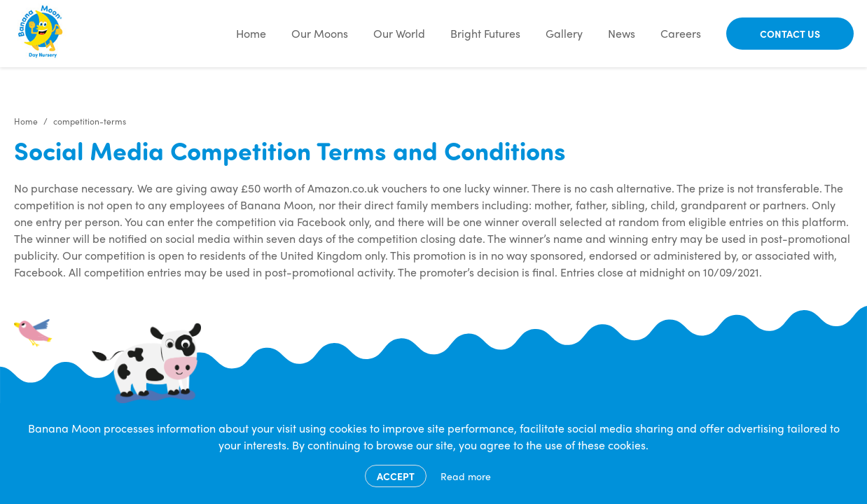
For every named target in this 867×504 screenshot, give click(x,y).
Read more (466, 476)
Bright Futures (485, 33)
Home (251, 33)
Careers (681, 33)
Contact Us (790, 34)
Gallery (564, 33)
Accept (396, 476)
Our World (399, 33)
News (622, 33)
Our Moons (320, 33)
